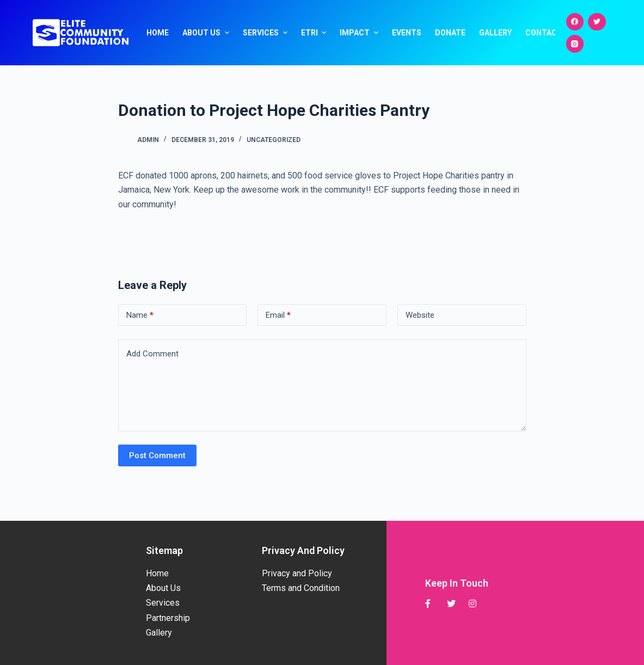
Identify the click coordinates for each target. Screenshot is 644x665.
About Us (207, 33)
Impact (360, 33)
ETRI (315, 33)
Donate (450, 33)
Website (420, 315)
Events (407, 33)
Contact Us (550, 33)
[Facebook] (575, 22)
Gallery (495, 33)
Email (278, 315)
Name (140, 315)
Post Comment (157, 455)
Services (266, 33)
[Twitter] (597, 22)
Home (158, 33)
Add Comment (152, 354)
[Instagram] (575, 44)
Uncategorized (274, 140)
